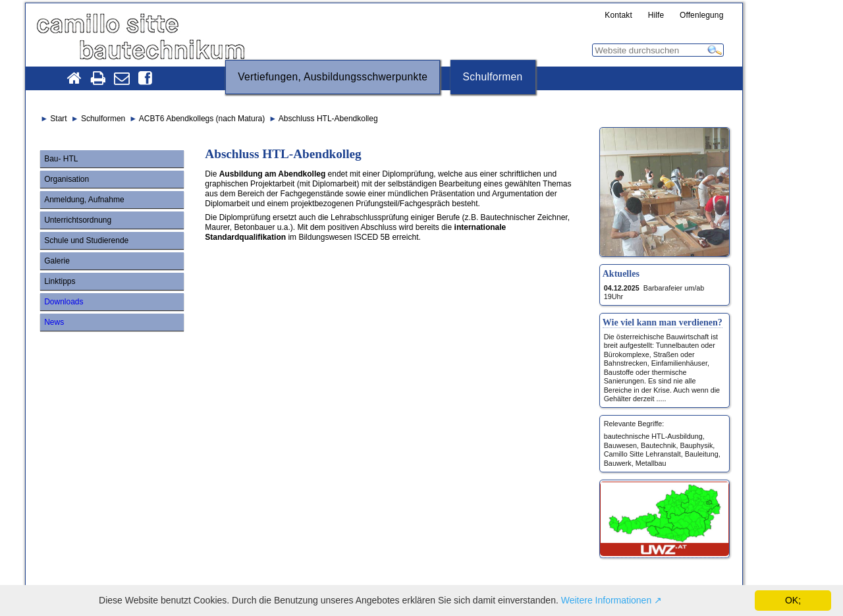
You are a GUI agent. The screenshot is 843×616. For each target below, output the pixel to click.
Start (58, 119)
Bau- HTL (61, 159)
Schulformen (493, 77)
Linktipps (60, 281)
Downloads (64, 302)
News (54, 322)
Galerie (57, 261)
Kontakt (618, 16)
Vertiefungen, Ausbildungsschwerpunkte (333, 77)
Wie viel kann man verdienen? (663, 322)
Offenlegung (702, 16)
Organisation (67, 179)
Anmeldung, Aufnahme (84, 200)
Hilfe (656, 16)
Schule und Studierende (86, 240)
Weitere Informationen (606, 600)
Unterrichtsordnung (78, 220)
